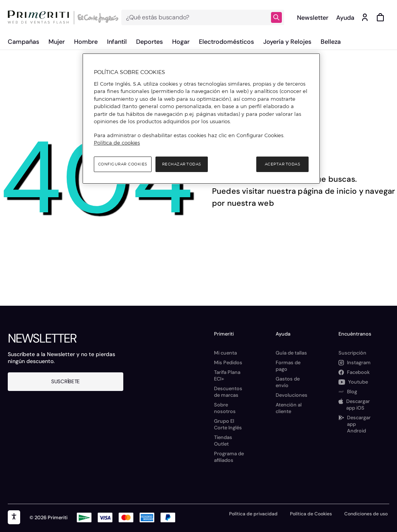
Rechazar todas (182, 164)
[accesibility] (14, 517)
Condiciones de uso (366, 514)
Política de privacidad (253, 514)
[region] (201, 119)
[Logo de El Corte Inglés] (97, 17)
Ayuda (345, 18)
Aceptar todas (283, 164)
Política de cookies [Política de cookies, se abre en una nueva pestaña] (117, 143)
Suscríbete (66, 381)
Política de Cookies (311, 514)
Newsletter (313, 18)
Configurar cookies (123, 164)
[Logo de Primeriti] (40, 17)
